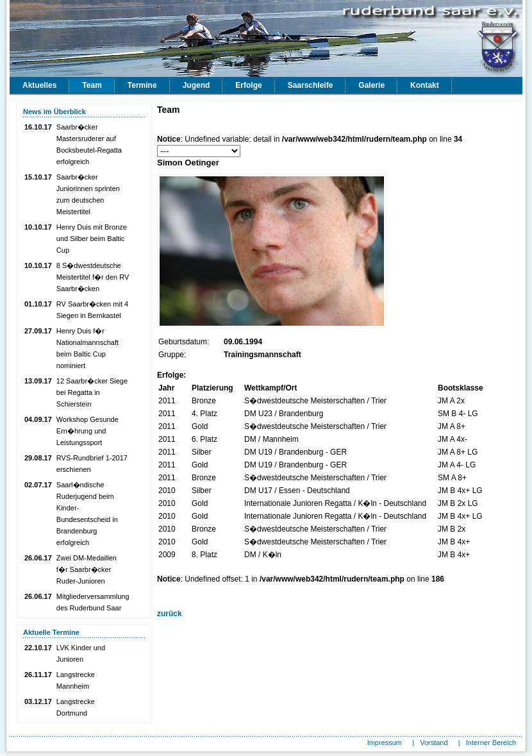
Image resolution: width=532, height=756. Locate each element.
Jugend (196, 85)
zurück (170, 614)
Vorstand (434, 743)
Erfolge (248, 85)
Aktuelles (39, 85)
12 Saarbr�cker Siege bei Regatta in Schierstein (92, 392)
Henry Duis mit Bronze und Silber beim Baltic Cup (92, 239)
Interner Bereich (491, 743)
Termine (142, 85)
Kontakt (425, 85)
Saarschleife (311, 85)
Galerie (371, 85)
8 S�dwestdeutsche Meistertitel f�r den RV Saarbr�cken (93, 277)
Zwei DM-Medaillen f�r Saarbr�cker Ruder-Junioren (87, 569)
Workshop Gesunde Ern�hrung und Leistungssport (87, 431)
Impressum (385, 743)
